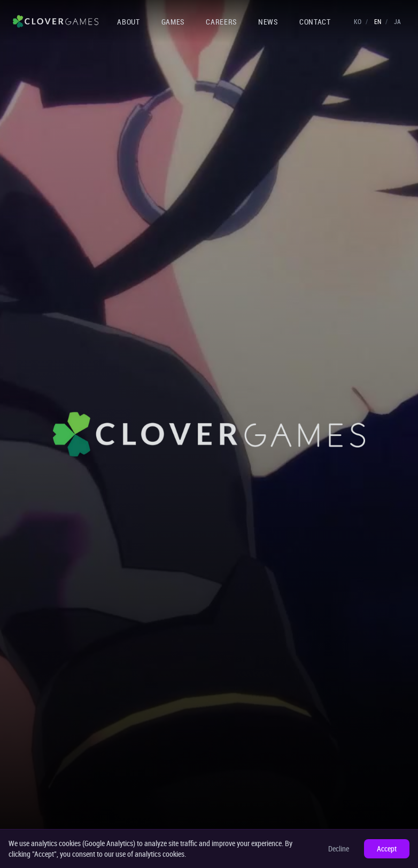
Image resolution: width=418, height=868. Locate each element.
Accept (387, 849)
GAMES (173, 22)
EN (378, 21)
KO (358, 21)
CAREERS (221, 22)
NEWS (268, 22)
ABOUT (129, 22)
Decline (339, 849)
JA (397, 21)
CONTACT (315, 22)
